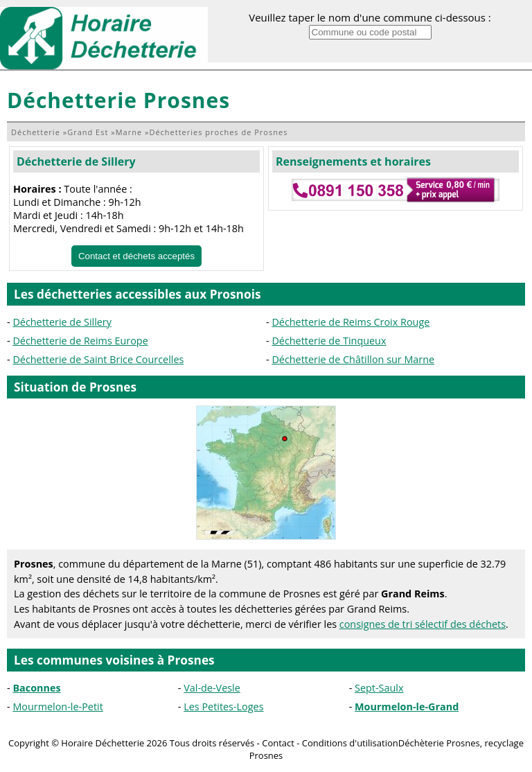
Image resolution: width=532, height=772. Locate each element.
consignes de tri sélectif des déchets (423, 624)
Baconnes (36, 688)
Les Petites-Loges (223, 707)
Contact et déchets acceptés (136, 256)
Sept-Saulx (379, 688)
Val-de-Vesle (212, 688)
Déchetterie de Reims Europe (80, 341)
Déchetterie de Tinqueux (329, 341)
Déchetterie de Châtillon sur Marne (353, 359)
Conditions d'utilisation (350, 743)
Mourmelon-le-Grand (407, 707)
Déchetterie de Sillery (76, 161)
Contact (278, 743)
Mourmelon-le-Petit (57, 707)
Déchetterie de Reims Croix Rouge (351, 322)
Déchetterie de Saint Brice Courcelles (98, 359)
